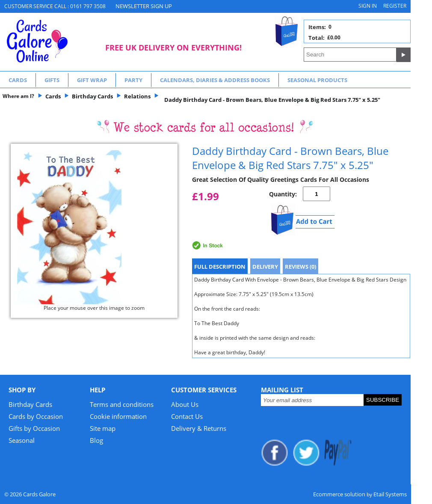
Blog (96, 440)
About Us (185, 404)
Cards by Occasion (36, 416)
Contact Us (187, 416)
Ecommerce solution (339, 494)
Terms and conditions (122, 404)
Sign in (368, 6)
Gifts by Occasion (34, 428)
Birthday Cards (30, 404)
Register (395, 6)
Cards (18, 80)
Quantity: (283, 194)
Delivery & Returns (199, 428)
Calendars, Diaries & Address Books (215, 80)
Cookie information (118, 416)
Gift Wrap (92, 80)
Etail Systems (390, 494)
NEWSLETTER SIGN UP (144, 6)
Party (133, 80)
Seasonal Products (317, 80)
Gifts (52, 80)
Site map (103, 428)
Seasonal (22, 440)
